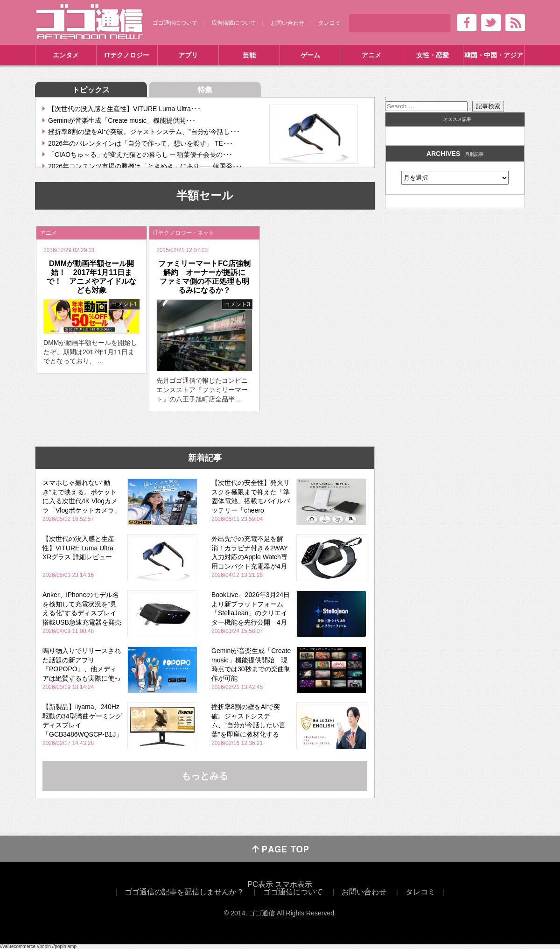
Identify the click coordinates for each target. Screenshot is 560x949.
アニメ (371, 55)
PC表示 (260, 884)
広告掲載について (234, 23)
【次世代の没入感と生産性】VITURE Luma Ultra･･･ (124, 109)
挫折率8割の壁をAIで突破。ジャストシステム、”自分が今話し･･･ (144, 132)
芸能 (249, 55)
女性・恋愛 (433, 55)
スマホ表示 (294, 884)
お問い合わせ (287, 23)
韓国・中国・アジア (494, 55)
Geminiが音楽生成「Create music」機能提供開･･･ (122, 120)
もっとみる (205, 776)
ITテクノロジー (127, 55)
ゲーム (310, 55)
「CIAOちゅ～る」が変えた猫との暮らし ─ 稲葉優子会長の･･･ (140, 155)
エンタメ (66, 55)
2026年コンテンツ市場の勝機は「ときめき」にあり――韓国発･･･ (145, 166)
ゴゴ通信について (175, 23)
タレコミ (329, 23)
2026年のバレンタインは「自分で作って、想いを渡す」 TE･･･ (140, 143)
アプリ (188, 55)
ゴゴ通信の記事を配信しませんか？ (184, 892)
